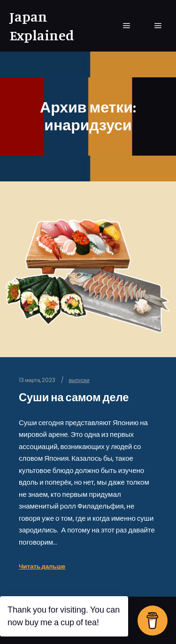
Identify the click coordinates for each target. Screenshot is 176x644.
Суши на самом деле (74, 397)
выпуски (79, 380)
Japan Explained (42, 26)
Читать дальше (42, 566)
